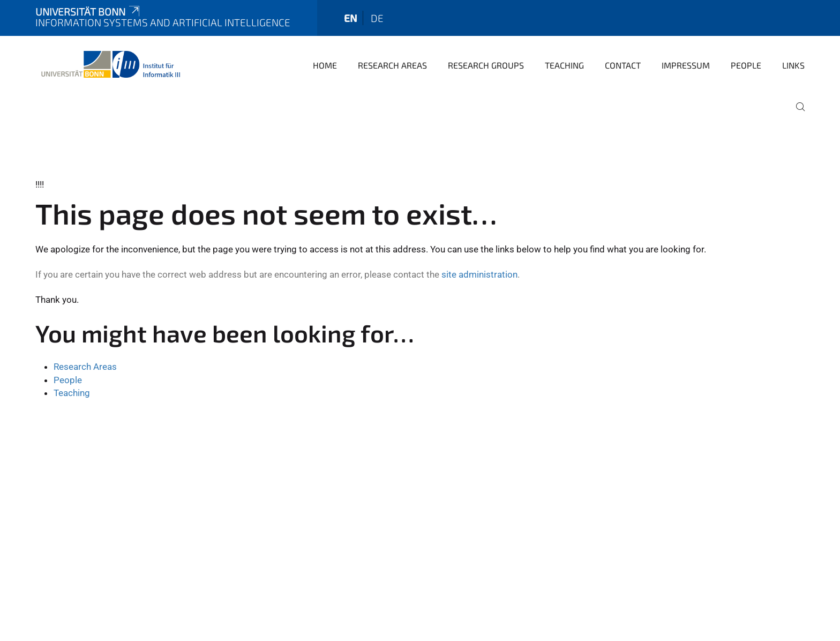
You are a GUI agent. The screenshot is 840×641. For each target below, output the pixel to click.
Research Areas (392, 65)
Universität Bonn (88, 12)
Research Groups (486, 65)
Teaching (564, 65)
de (377, 18)
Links (793, 65)
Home (325, 65)
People (746, 65)
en (351, 18)
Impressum (686, 65)
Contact (623, 65)
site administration (479, 274)
